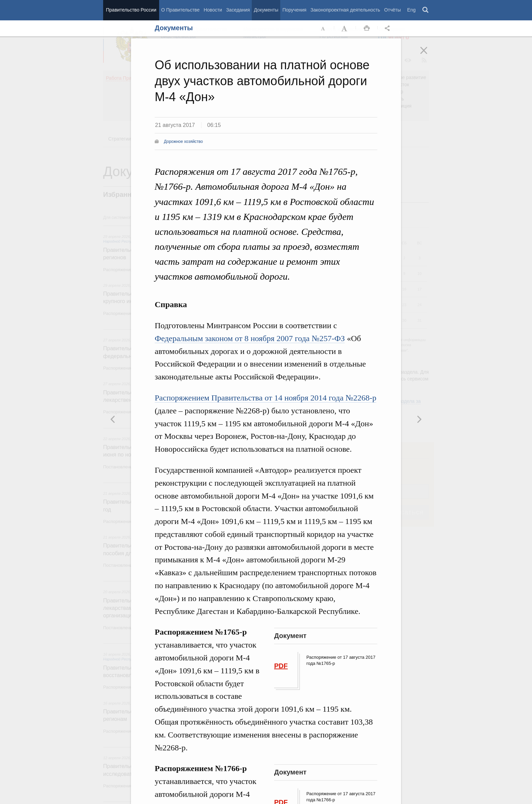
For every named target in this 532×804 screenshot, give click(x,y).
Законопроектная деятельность (345, 10)
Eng (411, 10)
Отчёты (392, 10)
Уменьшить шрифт (323, 29)
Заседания (238, 10)
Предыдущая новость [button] (419, 419)
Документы (266, 10)
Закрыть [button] (429, 55)
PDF (281, 666)
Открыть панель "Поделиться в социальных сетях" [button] (388, 29)
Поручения (294, 10)
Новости (213, 10)
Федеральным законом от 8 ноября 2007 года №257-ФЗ (250, 338)
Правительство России (131, 10)
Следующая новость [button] (113, 419)
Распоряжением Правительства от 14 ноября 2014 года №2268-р (265, 398)
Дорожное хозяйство (183, 142)
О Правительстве (180, 10)
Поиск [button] (426, 10)
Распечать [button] (367, 29)
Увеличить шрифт (345, 29)
